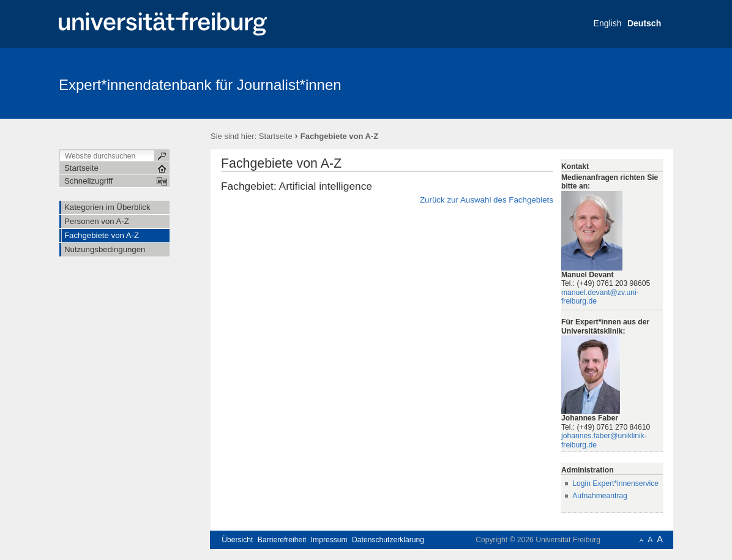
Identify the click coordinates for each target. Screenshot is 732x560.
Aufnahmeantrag (600, 496)
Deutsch (644, 23)
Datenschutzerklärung (388, 540)
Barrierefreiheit (282, 540)
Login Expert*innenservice (615, 483)
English (608, 23)
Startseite (276, 136)
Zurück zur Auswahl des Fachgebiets (487, 200)
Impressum (329, 540)
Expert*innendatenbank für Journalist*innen (200, 85)
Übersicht (237, 540)
